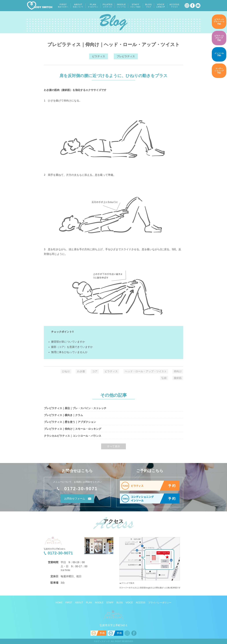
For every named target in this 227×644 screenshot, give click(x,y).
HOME (59, 603)
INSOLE (121, 5)
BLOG (149, 5)
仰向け (178, 371)
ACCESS (174, 5)
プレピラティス (126, 56)
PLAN (93, 5)
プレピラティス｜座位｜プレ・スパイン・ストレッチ (75, 408)
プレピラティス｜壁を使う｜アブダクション (70, 422)
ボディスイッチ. (103, 641)
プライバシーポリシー (160, 603)
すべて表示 (113, 446)
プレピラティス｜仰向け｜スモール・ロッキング (73, 429)
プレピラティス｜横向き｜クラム (63, 415)
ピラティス (99, 56)
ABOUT (78, 5)
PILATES (108, 5)
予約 (219, 22)
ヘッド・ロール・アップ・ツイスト (146, 371)
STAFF (136, 5)
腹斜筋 (178, 378)
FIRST (63, 5)
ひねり (66, 371)
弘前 (164, 378)
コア (95, 371)
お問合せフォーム (73, 499)
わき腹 (81, 371)
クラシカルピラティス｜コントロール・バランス (73, 436)
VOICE (161, 5)
